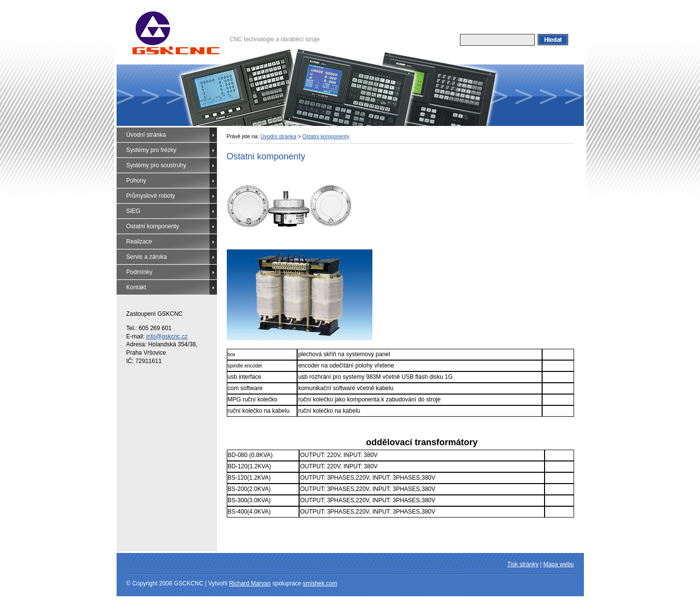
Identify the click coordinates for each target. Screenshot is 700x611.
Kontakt (137, 287)
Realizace (139, 242)
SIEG (134, 211)
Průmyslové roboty (151, 196)
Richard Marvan (250, 583)
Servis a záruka (147, 257)
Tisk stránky (523, 564)
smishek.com (320, 583)
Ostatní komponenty (153, 226)
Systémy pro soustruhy (156, 165)
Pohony (137, 181)
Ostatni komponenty (326, 136)
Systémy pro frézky (152, 150)
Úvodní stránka (146, 135)
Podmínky (139, 272)
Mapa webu (558, 564)
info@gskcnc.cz (167, 336)
